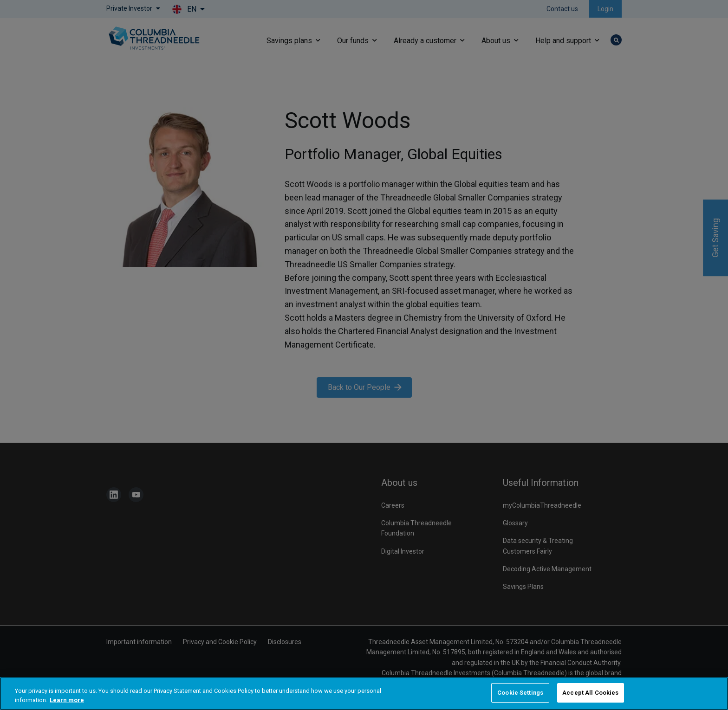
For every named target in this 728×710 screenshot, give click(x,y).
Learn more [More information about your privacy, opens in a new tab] (67, 700)
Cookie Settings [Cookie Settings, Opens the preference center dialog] (520, 693)
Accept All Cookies (590, 693)
